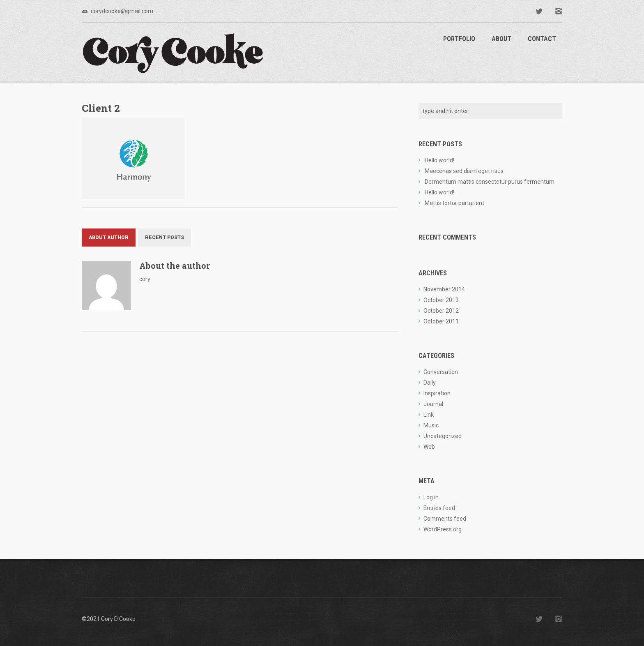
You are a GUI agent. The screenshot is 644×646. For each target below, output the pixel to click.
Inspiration (437, 393)
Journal (433, 404)
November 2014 (444, 289)
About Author (109, 238)
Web (429, 447)
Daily (430, 383)
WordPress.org (443, 529)
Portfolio (459, 39)
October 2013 (441, 300)
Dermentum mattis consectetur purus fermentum (490, 182)
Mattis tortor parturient (454, 203)
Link (429, 415)
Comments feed (445, 519)
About (501, 39)
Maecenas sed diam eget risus (464, 171)
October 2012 (441, 311)
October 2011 (441, 321)
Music (431, 425)
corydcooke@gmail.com (122, 11)
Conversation (441, 372)
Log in (431, 497)
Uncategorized (443, 436)
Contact (542, 39)
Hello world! (439, 160)
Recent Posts (164, 238)
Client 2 (101, 108)
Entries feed (439, 508)
